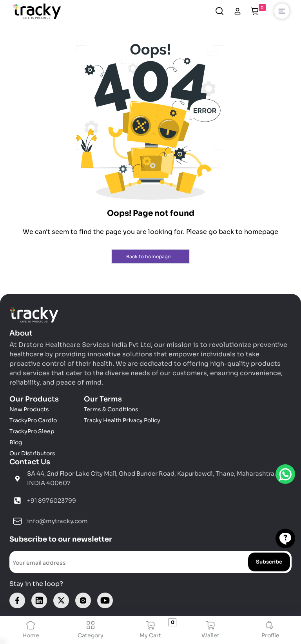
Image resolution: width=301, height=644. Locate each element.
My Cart (151, 630)
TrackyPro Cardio (33, 420)
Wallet (210, 630)
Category (91, 630)
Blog (16, 442)
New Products (29, 409)
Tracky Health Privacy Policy (122, 420)
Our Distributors (32, 453)
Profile (270, 630)
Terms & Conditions (111, 409)
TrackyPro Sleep (32, 431)
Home (31, 630)
